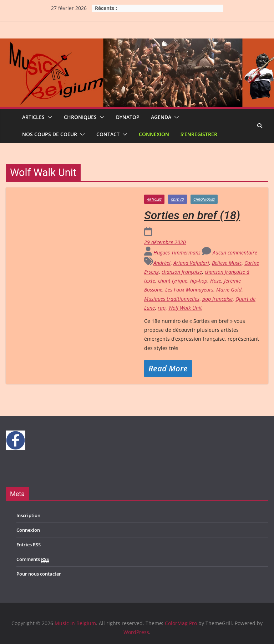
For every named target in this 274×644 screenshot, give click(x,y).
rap (162, 308)
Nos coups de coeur (50, 134)
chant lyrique (173, 281)
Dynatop (128, 117)
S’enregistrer (199, 134)
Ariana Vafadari (191, 263)
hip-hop (199, 281)
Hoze (216, 281)
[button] (49, 117)
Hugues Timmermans (178, 253)
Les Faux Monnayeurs (189, 290)
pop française (217, 299)
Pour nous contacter (39, 574)
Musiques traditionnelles (172, 299)
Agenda (161, 117)
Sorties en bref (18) (192, 215)
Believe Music (227, 263)
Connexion (154, 134)
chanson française (182, 272)
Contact (108, 134)
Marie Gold (229, 290)
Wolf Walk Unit (185, 308)
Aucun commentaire (230, 253)
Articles (33, 117)
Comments (33, 559)
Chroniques (80, 117)
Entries (29, 545)
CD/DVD (177, 199)
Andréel (162, 263)
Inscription (28, 515)
